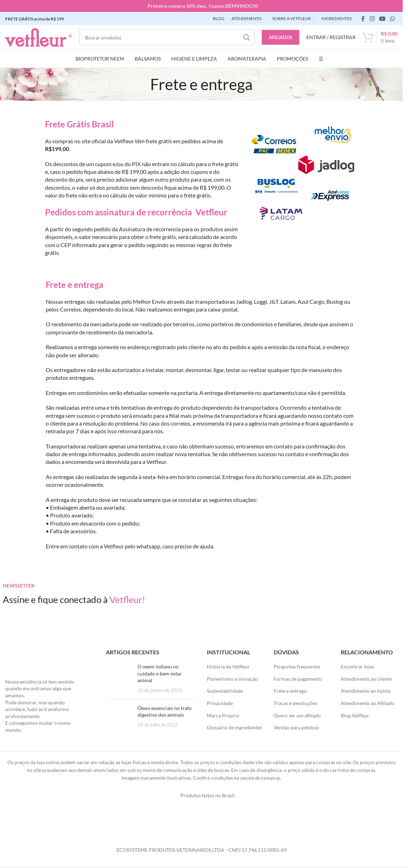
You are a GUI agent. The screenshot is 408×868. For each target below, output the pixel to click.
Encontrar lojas (358, 666)
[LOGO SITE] (39, 36)
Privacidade (220, 702)
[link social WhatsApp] (393, 18)
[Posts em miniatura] (119, 678)
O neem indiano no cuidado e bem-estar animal (160, 673)
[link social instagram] (372, 18)
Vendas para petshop (296, 727)
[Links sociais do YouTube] (382, 18)
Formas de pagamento (298, 678)
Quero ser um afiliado (297, 714)
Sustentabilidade (225, 690)
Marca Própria (223, 714)
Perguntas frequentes (297, 666)
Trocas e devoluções (295, 702)
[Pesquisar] (167, 37)
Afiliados (280, 36)
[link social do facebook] (363, 18)
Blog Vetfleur (355, 714)
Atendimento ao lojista (366, 690)
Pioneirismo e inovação (232, 678)
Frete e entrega (290, 690)
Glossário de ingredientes (234, 727)
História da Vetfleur (228, 666)
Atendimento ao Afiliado (368, 702)
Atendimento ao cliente (366, 678)
